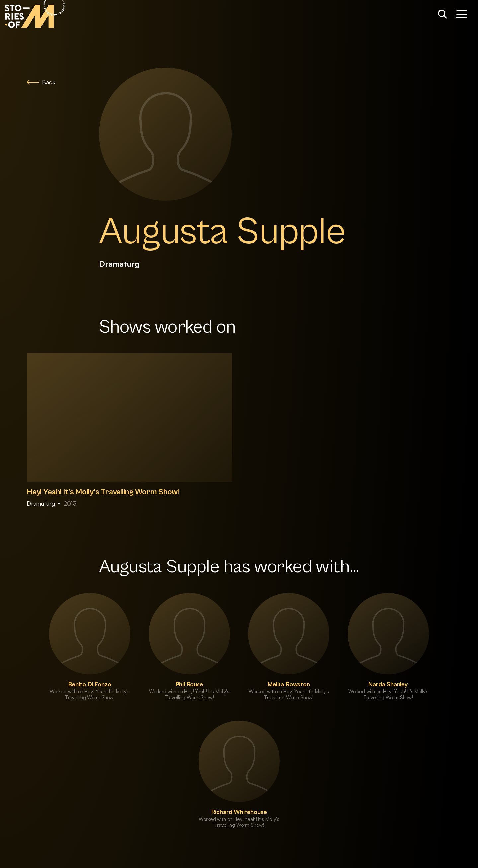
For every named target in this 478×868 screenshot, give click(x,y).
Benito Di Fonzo (90, 684)
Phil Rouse (189, 684)
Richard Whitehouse (239, 812)
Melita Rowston (289, 684)
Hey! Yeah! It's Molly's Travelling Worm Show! (103, 492)
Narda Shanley (388, 684)
